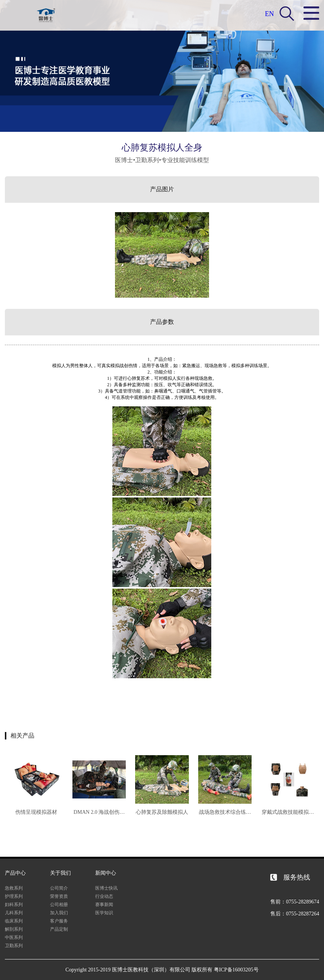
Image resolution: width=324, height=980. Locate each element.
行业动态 (104, 896)
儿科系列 (14, 913)
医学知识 (104, 913)
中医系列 (14, 937)
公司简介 (59, 888)
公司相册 (59, 905)
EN (270, 14)
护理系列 (14, 896)
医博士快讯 (106, 888)
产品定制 (59, 929)
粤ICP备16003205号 (236, 970)
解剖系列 (14, 929)
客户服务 (59, 921)
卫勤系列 (14, 946)
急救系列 (14, 888)
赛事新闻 (104, 905)
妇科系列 (14, 905)
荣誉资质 (59, 896)
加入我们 (59, 913)
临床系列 (14, 921)
